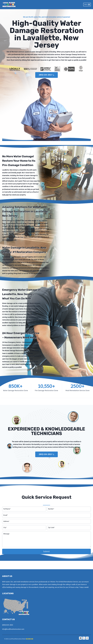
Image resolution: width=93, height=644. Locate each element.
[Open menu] (87, 5)
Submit (46, 560)
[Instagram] (87, 638)
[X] (84, 638)
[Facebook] (80, 638)
